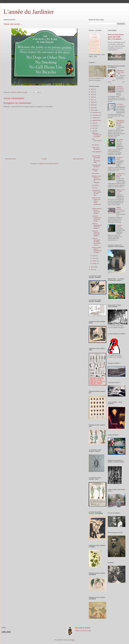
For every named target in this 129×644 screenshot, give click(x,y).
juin (94, 128)
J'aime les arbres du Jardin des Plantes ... (96, 233)
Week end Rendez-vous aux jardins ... (97, 135)
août (94, 123)
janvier (95, 264)
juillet (94, 126)
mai (94, 131)
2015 (93, 105)
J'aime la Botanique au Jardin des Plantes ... (97, 226)
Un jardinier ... (96, 185)
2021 (93, 92)
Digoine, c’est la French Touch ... (120, 191)
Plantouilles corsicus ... (120, 141)
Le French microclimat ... (120, 87)
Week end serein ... (95, 170)
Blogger (72, 640)
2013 (93, 110)
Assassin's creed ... (119, 158)
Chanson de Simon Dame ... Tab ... (120, 72)
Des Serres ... (96, 145)
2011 (93, 269)
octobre (95, 118)
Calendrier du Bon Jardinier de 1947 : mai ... (97, 193)
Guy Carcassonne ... (97, 141)
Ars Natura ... (120, 104)
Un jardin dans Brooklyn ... (96, 166)
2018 (93, 97)
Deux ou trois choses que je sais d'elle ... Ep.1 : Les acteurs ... (116, 37)
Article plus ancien (78, 159)
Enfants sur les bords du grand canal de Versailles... (96, 179)
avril (94, 256)
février (95, 261)
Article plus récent (10, 159)
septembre (96, 120)
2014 (93, 108)
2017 (93, 100)
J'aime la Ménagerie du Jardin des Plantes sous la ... (96, 242)
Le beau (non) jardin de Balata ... (120, 175)
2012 (93, 267)
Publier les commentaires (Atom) (49, 164)
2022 (93, 89)
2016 (93, 102)
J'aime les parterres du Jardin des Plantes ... (96, 218)
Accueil (44, 159)
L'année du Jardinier (29, 12)
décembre (96, 112)
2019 (93, 94)
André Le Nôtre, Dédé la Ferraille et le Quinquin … (97, 250)
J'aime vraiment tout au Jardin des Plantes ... (97, 211)
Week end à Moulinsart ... (97, 148)
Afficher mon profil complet (83, 631)
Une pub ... (95, 188)
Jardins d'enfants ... (120, 208)
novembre (96, 115)
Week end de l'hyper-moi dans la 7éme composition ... (96, 202)
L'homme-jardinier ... (119, 226)
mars (94, 258)
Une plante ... (96, 174)
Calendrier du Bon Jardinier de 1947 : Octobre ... (120, 123)
